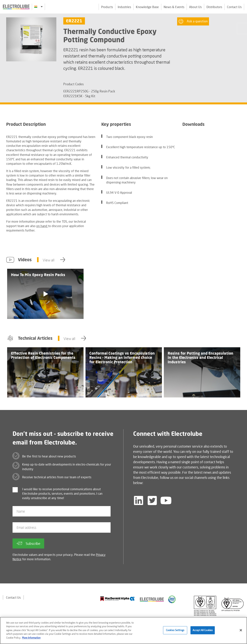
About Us (195, 7)
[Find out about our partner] (117, 599)
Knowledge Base (147, 7)
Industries (124, 7)
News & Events (174, 7)
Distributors (214, 7)
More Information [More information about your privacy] (31, 639)
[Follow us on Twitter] (152, 500)
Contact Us (234, 7)
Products (107, 7)
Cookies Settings (175, 632)
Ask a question (193, 21)
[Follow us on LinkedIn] (139, 500)
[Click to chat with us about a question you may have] (242, 28)
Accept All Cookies (203, 632)
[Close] (241, 632)
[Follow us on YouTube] (166, 500)
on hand (42, 226)
